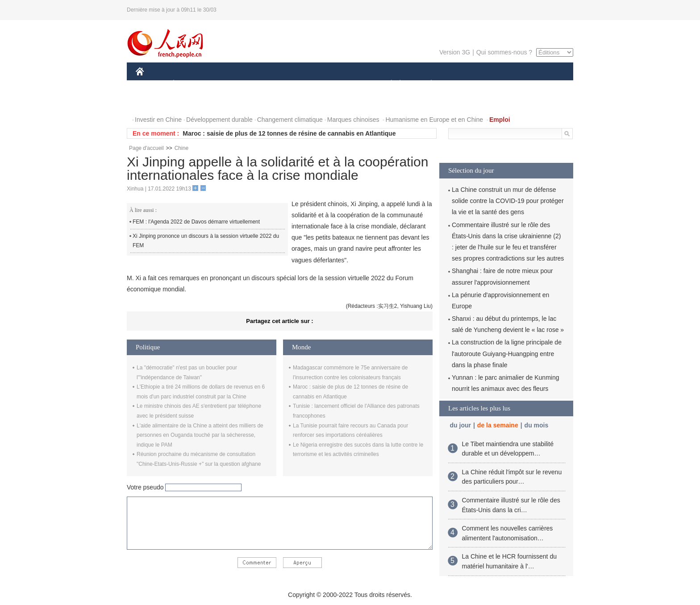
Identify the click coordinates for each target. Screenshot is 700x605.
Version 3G (455, 52)
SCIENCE (307, 84)
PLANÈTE (427, 84)
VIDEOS (190, 102)
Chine (181, 148)
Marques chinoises (353, 120)
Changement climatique (290, 120)
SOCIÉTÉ (387, 84)
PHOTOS (154, 102)
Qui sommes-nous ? (504, 52)
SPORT (462, 84)
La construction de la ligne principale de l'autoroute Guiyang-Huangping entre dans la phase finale (507, 353)
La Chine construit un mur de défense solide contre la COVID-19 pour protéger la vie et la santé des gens (508, 201)
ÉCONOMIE (190, 84)
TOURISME (500, 84)
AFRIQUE (268, 84)
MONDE (231, 84)
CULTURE (347, 84)
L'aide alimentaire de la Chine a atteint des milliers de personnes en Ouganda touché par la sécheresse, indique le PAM (200, 435)
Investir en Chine (158, 120)
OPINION (542, 84)
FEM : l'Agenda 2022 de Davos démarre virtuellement (196, 222)
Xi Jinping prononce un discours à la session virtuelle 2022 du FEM (206, 241)
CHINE (151, 84)
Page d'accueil (146, 148)
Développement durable (219, 120)
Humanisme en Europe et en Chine (434, 120)
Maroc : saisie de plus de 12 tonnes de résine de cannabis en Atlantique (289, 133)
